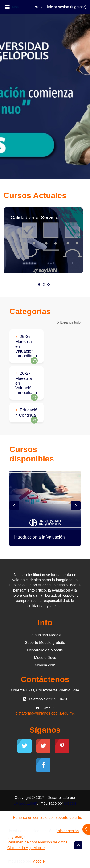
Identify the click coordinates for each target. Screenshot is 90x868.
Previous (14, 505)
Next (76, 505)
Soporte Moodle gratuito (45, 643)
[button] (39, 7)
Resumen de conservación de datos (37, 842)
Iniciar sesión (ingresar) (67, 7)
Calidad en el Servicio (35, 217)
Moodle (70, 803)
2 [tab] (44, 284)
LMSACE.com (25, 803)
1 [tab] (39, 284)
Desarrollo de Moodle (45, 650)
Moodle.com (45, 665)
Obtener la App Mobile (26, 848)
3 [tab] (49, 284)
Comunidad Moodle (45, 635)
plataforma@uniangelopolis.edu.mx (45, 713)
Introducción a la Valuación (39, 537)
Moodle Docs (45, 658)
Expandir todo (70, 322)
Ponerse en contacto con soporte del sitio (45, 817)
